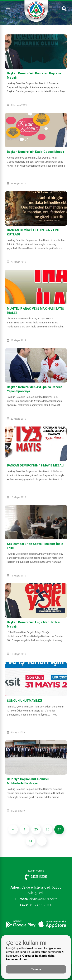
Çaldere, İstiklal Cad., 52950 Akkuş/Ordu (36, 890)
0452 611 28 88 (36, 905)
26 (48, 829)
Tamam (36, 969)
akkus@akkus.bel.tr (36, 899)
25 (36, 829)
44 (30, 841)
